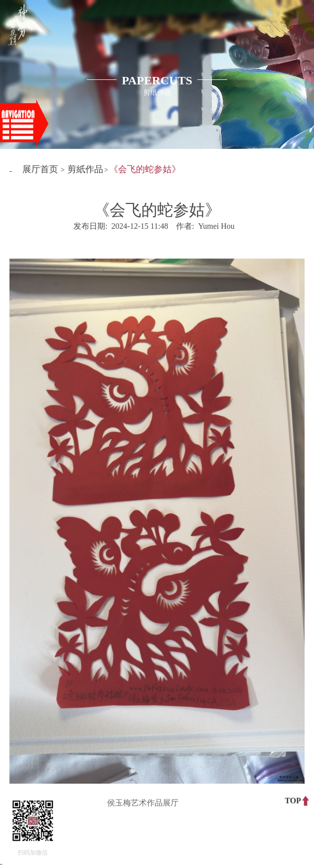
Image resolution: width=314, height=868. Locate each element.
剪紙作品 (85, 169)
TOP (293, 800)
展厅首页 (40, 169)
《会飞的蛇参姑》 (145, 169)
